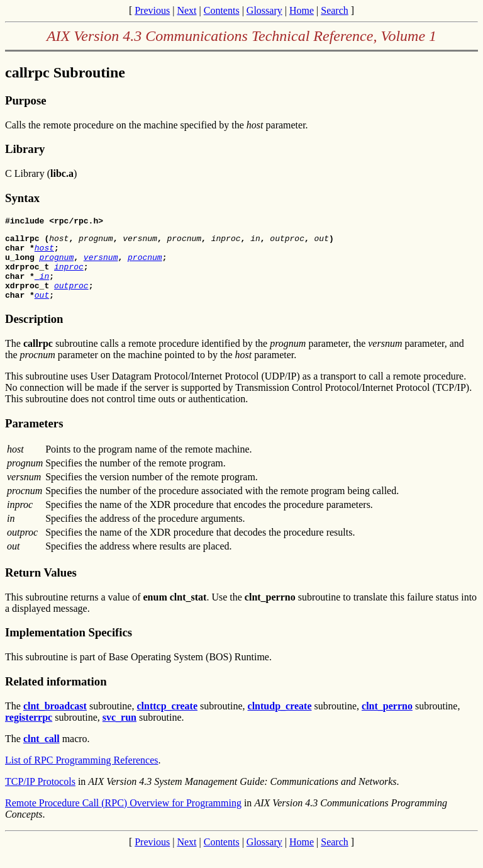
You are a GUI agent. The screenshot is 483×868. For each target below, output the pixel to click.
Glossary (264, 10)
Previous (152, 10)
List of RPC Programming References (82, 775)
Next (186, 10)
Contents (222, 10)
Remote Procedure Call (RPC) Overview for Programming (123, 818)
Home (302, 10)
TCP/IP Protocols (40, 797)
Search (335, 10)
